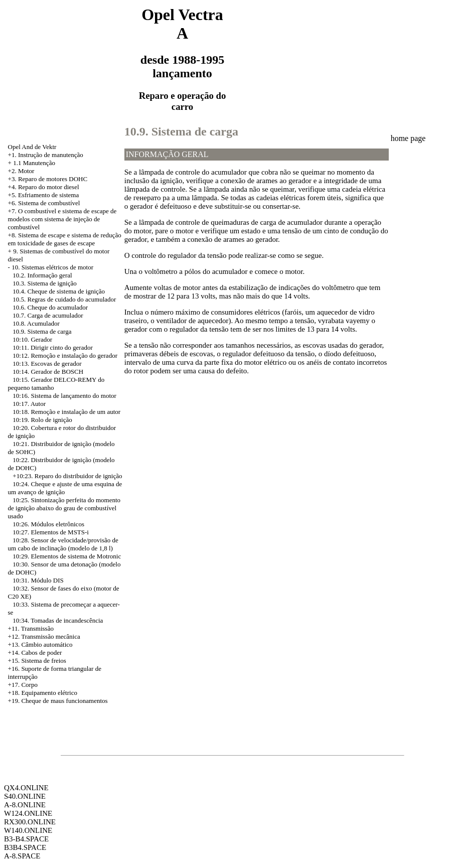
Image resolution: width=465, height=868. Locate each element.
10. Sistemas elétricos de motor (52, 267)
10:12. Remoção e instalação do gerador (65, 355)
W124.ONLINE (28, 813)
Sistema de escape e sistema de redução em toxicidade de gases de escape (65, 239)
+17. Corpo (23, 685)
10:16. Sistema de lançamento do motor (64, 396)
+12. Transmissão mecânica (44, 636)
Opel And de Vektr (32, 147)
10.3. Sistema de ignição (44, 283)
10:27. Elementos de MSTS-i (51, 532)
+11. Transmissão (31, 628)
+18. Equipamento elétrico (43, 693)
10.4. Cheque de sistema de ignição (59, 291)
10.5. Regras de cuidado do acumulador (64, 299)
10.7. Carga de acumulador (48, 315)
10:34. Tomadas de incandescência (58, 620)
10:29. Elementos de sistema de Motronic (67, 556)
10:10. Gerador (32, 339)
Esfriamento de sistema (48, 195)
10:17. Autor (29, 404)
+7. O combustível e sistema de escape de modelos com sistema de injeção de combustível (62, 219)
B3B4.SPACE (25, 847)
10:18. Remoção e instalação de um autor (66, 412)
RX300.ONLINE (30, 822)
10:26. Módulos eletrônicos (48, 524)
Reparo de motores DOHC (53, 179)
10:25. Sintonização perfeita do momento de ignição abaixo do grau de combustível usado (64, 508)
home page (408, 138)
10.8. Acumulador (36, 323)
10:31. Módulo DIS (38, 580)
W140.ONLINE (28, 830)
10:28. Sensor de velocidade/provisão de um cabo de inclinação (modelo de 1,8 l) (63, 544)
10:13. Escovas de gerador (47, 364)
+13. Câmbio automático (40, 644)
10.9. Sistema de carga (42, 331)
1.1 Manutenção (34, 163)
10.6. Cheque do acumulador (50, 307)
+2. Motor (21, 171)
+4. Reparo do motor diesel (44, 187)
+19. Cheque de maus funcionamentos (58, 701)
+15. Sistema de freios (37, 661)
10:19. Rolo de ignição (42, 420)
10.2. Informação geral (42, 275)
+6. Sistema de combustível (44, 203)
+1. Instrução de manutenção (46, 155)
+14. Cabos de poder (35, 653)
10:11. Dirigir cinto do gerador (52, 347)
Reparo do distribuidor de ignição (79, 476)
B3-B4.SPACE (26, 839)
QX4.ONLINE (26, 788)
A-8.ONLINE (25, 805)
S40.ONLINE (25, 796)
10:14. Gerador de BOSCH (48, 372)
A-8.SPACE (22, 856)
